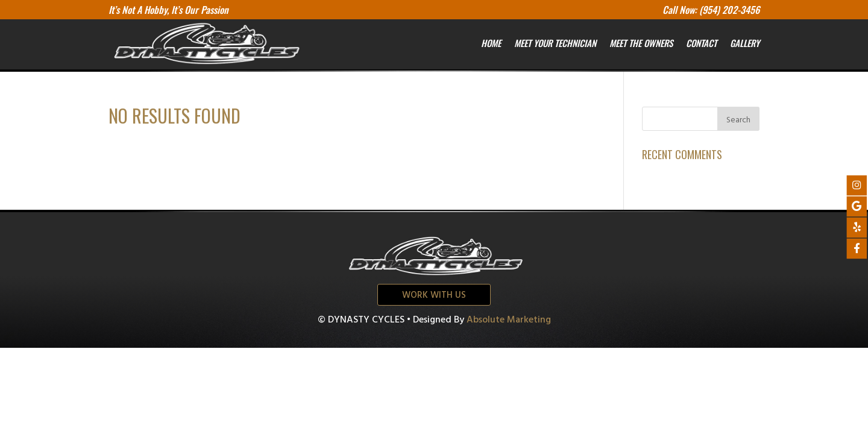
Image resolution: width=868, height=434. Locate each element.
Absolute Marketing (509, 320)
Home (491, 43)
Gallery (745, 43)
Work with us (434, 295)
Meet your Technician (555, 43)
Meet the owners (641, 43)
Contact (701, 43)
